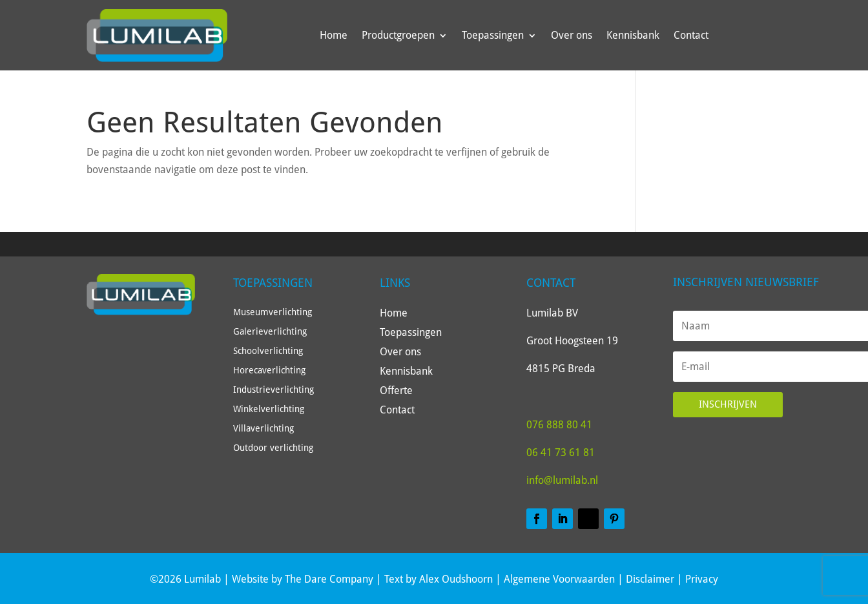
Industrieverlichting (274, 390)
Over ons (572, 35)
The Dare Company (329, 579)
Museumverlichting (273, 312)
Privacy (702, 579)
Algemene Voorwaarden (559, 579)
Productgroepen (398, 35)
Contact (691, 35)
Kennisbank (633, 35)
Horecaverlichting (269, 370)
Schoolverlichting (268, 351)
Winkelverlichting (269, 409)
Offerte (396, 391)
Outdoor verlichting (273, 448)
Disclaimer (650, 579)
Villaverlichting (263, 429)
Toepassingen (493, 35)
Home (334, 35)
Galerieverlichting (270, 332)
